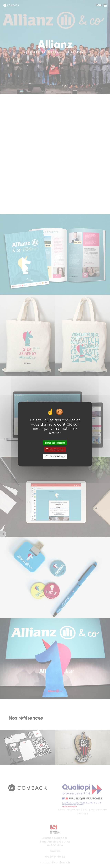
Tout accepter (55, 443)
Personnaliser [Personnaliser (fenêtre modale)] (55, 456)
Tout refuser (55, 450)
